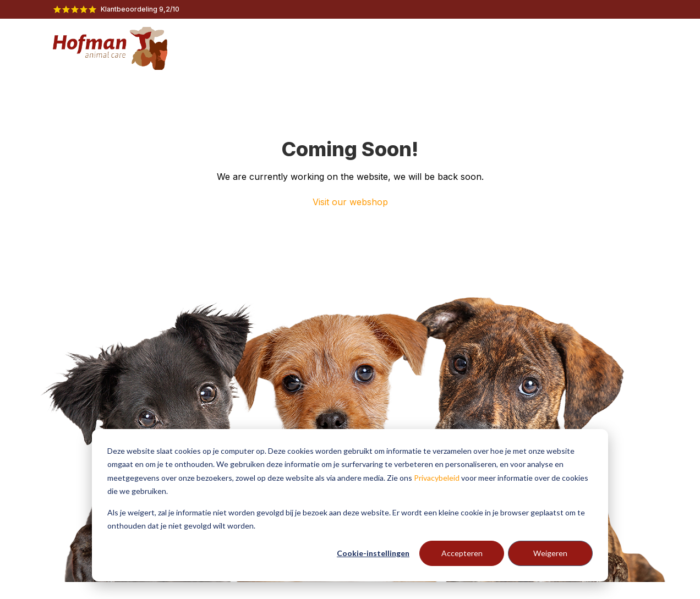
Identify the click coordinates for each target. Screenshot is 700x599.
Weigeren (550, 553)
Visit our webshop (350, 202)
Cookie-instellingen (373, 553)
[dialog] (350, 505)
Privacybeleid (437, 478)
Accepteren (462, 553)
